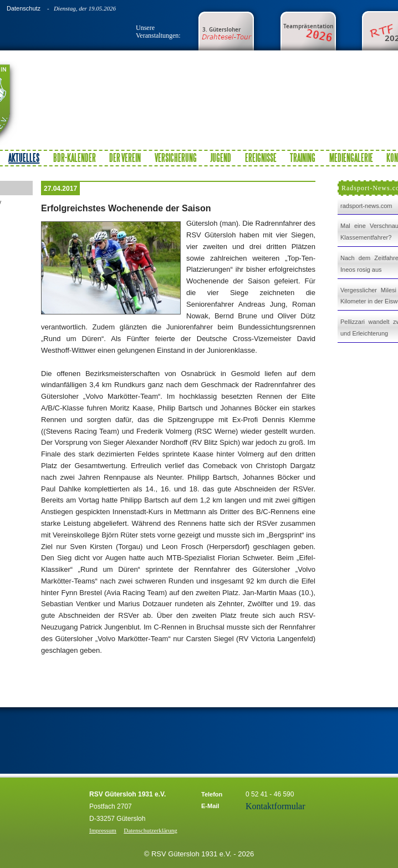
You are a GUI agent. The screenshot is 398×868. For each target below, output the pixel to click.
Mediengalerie (351, 158)
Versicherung (176, 158)
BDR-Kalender (75, 158)
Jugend (221, 158)
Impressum (103, 830)
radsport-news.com (366, 206)
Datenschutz (24, 8)
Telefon (212, 794)
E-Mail (210, 806)
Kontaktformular (275, 806)
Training (303, 158)
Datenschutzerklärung (150, 830)
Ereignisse (261, 158)
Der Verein (125, 158)
